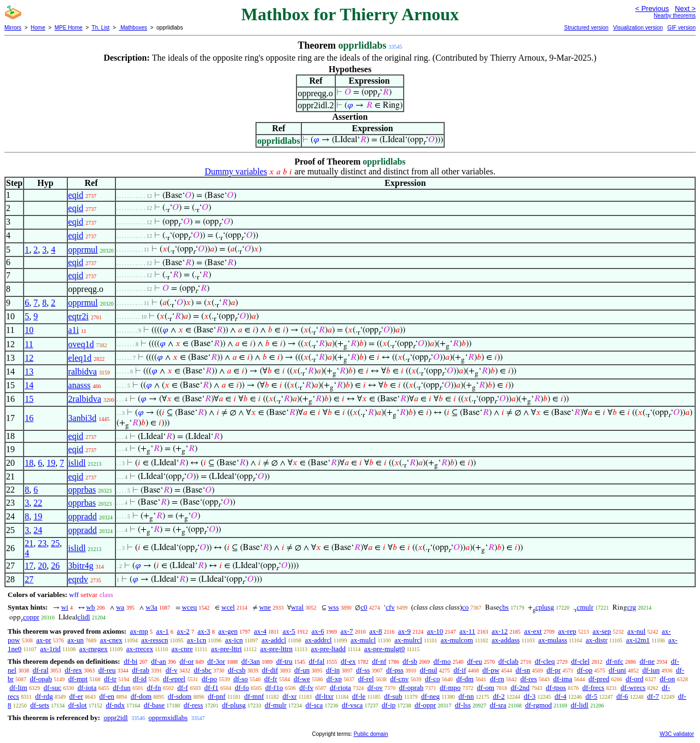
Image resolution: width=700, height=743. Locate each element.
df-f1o (274, 688)
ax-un (75, 640)
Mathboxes (133, 28)
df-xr (290, 696)
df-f (183, 688)
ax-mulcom (457, 640)
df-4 (561, 696)
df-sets (40, 705)
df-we (302, 679)
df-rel (366, 679)
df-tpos (556, 688)
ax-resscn (154, 640)
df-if (460, 670)
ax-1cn (197, 640)
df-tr (110, 679)
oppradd (83, 516)
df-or (186, 661)
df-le (359, 696)
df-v (172, 670)
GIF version (681, 28)
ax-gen (228, 631)
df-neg (430, 696)
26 (55, 566)
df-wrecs (633, 688)
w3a (151, 607)
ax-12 (500, 631)
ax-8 (375, 631)
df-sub (393, 696)
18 (29, 463)
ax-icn (234, 640)
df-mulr (276, 705)
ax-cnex (111, 640)
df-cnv (399, 679)
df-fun (122, 688)
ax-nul (636, 631)
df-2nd (520, 688)
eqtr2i (78, 316)
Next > (685, 8)
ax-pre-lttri (226, 649)
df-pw (491, 670)
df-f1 (211, 688)
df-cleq (545, 661)
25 (55, 543)
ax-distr (597, 640)
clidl (84, 617)
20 (42, 566)
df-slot (78, 705)
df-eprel (174, 679)
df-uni (617, 670)
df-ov (375, 688)
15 (29, 399)
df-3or (216, 661)
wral (297, 607)
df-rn (497, 679)
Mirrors (13, 28)
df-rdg (44, 696)
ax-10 (435, 631)
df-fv (306, 688)
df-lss (463, 705)
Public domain (371, 734)
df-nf (379, 661)
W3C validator (677, 734)
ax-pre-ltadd (329, 649)
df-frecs (593, 688)
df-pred (599, 679)
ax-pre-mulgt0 (384, 649)
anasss (80, 385)
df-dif (270, 670)
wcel (228, 607)
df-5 (591, 696)
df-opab (41, 679)
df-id (140, 679)
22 (38, 503)
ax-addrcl (319, 640)
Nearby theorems (675, 16)
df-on (667, 679)
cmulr (585, 607)
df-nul (429, 670)
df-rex (73, 670)
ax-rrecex (140, 649)
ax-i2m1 (638, 640)
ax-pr (43, 640)
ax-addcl (274, 640)
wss (334, 607)
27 (29, 579)
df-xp (334, 679)
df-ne (647, 661)
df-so (241, 679)
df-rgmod (538, 705)
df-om (486, 688)
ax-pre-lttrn (276, 649)
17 (29, 566)
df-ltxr (325, 696)
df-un (302, 670)
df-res (528, 679)
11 (29, 344)
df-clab (508, 661)
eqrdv (78, 579)
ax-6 (318, 631)
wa (120, 607)
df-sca (314, 705)
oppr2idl (115, 718)
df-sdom (180, 696)
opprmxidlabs (168, 718)
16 (29, 418)
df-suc (53, 688)
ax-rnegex (94, 649)
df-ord (635, 679)
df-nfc (615, 661)
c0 (364, 607)
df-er (76, 696)
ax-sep (602, 631)
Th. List (101, 28)
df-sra (498, 705)
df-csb (237, 670)
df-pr (553, 670)
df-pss (395, 670)
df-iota (87, 688)
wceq (189, 607)
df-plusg (234, 705)
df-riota (340, 688)
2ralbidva (85, 399)
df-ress (193, 705)
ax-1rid (50, 649)
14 (29, 385)
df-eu (474, 661)
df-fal (316, 661)
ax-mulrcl (408, 640)
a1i (74, 330)
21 (29, 543)
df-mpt (78, 679)
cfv (390, 607)
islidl (77, 463)
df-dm (465, 679)
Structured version (586, 28)
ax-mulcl (363, 640)
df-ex (348, 661)
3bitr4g (81, 566)
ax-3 (204, 631)
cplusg (545, 607)
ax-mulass (553, 640)
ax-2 (183, 631)
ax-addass (506, 640)
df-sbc (203, 670)
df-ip (389, 705)
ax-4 (260, 631)
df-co (432, 679)
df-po (209, 679)
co (465, 607)
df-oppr (425, 705)
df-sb (410, 661)
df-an (158, 661)
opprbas (82, 490)
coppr (31, 617)
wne (265, 607)
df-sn (523, 670)
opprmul (83, 250)
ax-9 (404, 631)
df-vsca (352, 705)
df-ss (363, 670)
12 (29, 358)
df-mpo (450, 688)
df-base (154, 705)
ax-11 (467, 631)
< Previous (652, 8)
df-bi (130, 661)
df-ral (41, 670)
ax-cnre (182, 649)
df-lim (18, 688)
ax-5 (289, 631)
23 (42, 543)
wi (65, 607)
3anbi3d (83, 418)
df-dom (141, 696)
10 (29, 330)
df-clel (580, 661)
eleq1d (80, 358)
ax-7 (346, 631)
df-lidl (579, 705)
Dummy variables (236, 171)
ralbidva (83, 371)
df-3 (530, 696)
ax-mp (139, 631)
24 (38, 530)
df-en (107, 696)
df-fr (271, 679)
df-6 (622, 696)
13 (29, 371)
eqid (76, 195)
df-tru (284, 661)
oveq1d (81, 344)
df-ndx (115, 705)
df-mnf (254, 696)
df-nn (466, 696)
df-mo (442, 661)
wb (91, 607)
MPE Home (69, 28)
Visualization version (638, 28)
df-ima (563, 679)
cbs (504, 607)
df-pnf (217, 696)
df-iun (651, 670)
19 (51, 463)
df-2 (499, 696)
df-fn (154, 688)
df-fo (242, 688)
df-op (585, 670)
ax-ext (533, 631)
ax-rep (567, 631)
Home (38, 28)
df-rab (141, 670)
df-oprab (412, 688)
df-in (333, 670)
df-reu (107, 670)
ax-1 (163, 631)
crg (632, 607)
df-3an (250, 661)
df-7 (653, 696)
